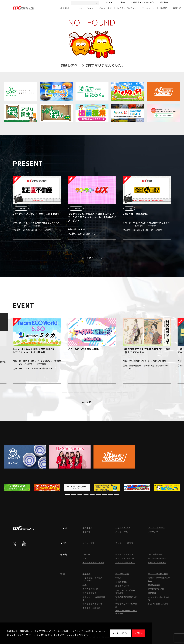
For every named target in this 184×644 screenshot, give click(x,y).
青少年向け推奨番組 (91, 608)
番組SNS (177, 8)
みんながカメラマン (124, 554)
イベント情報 (105, 8)
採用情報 (164, 2)
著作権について (122, 586)
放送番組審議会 (89, 593)
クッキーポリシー (121, 633)
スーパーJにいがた (157, 528)
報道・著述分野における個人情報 (126, 612)
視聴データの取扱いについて (159, 579)
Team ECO (110, 2)
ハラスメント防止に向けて (159, 598)
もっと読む (92, 258)
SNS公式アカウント (157, 562)
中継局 (118, 578)
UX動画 (164, 8)
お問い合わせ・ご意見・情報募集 (126, 592)
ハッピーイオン (122, 532)
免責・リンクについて (125, 562)
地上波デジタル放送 (157, 558)
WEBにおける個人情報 (158, 574)
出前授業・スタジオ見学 (143, 2)
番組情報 (65, 8)
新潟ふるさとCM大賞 (125, 558)
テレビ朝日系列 (122, 574)
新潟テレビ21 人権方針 (158, 604)
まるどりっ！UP (123, 528)
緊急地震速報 (154, 585)
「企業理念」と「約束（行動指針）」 (92, 579)
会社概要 (87, 574)
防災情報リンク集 (156, 589)
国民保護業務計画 (90, 589)
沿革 (85, 584)
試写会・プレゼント (127, 8)
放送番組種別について (92, 604)
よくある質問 (121, 582)
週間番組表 (87, 528)
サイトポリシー (155, 554)
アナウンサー (148, 8)
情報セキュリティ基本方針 (126, 605)
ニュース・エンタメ (84, 8)
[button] (59, 393)
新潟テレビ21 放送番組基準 (94, 598)
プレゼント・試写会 (124, 543)
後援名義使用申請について (126, 598)
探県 (123, 2)
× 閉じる (139, 633)
